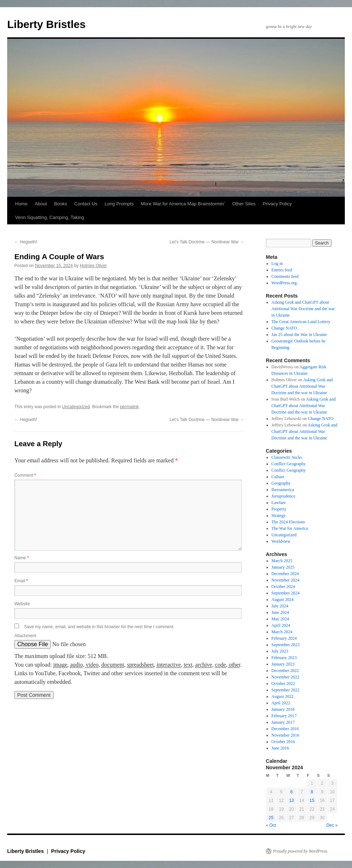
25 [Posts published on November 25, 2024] (271, 818)
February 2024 (284, 638)
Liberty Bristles (46, 24)
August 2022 (283, 696)
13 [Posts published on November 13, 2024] (291, 801)
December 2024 (285, 574)
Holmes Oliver (93, 266)
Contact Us (86, 204)
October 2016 (283, 742)
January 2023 (283, 664)
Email (21, 581)
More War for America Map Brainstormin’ (183, 204)
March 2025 (282, 561)
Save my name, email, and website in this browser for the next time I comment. (99, 627)
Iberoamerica (283, 490)
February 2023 (284, 658)
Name (22, 558)
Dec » (332, 825)
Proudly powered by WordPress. (301, 851)
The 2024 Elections (288, 522)
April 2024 (281, 625)
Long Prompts (119, 204)
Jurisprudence (284, 496)
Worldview (281, 541)
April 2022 (281, 703)
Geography (281, 483)
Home (21, 204)
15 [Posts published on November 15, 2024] (312, 801)
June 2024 (280, 612)
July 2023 (280, 651)
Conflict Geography (289, 464)
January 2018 (283, 709)
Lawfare (279, 503)
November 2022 (286, 677)
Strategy (279, 515)
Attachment (25, 636)
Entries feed (282, 270)
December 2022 (285, 671)
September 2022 (286, 690)
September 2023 (286, 645)
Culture (278, 477)
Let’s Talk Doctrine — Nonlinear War (207, 242)
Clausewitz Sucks (287, 457)
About (41, 204)
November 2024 (286, 580)
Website (22, 604)
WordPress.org (284, 283)
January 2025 (283, 567)
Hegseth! (26, 242)
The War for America (290, 528)
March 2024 (282, 632)
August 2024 (283, 599)
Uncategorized (76, 407)
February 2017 (284, 716)
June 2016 (280, 748)
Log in (277, 263)
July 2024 (280, 606)
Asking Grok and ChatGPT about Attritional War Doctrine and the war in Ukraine (303, 309)
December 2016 (285, 729)
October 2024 (283, 587)
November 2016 (286, 735)
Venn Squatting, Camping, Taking (50, 217)
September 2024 (286, 593)
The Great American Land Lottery (301, 322)
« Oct (271, 825)
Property (279, 509)
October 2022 (283, 683)
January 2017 (283, 722)
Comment (25, 475)
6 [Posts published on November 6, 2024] (291, 792)
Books (61, 204)
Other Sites (244, 204)
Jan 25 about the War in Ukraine (299, 335)
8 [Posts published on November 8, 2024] (312, 792)
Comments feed (285, 276)
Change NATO (284, 328)
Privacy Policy (277, 204)
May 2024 (280, 619)
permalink (129, 407)
